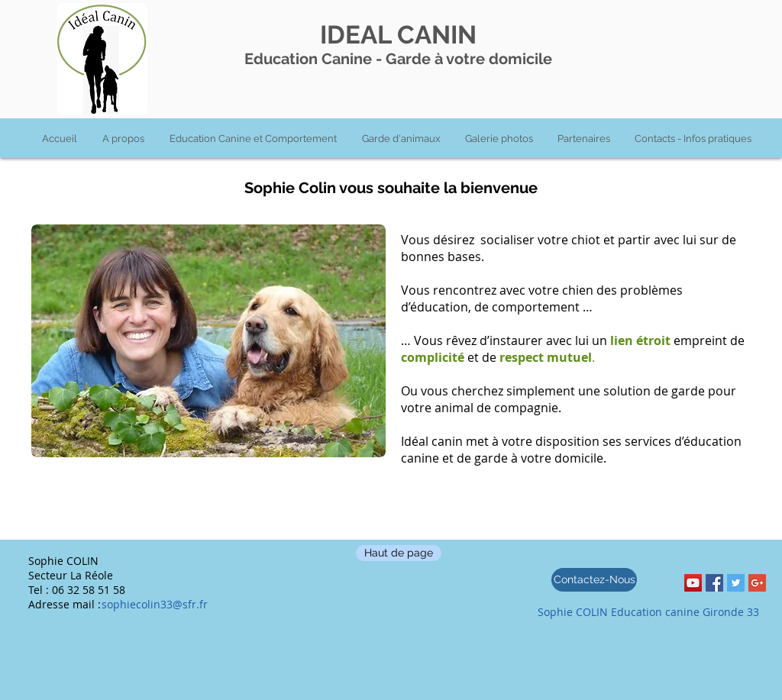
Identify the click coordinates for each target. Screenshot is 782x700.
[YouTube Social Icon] (693, 583)
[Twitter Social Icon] (736, 583)
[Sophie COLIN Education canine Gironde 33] (648, 612)
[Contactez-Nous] (594, 580)
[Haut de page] (399, 553)
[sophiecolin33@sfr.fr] (163, 604)
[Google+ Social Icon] (757, 583)
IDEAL (355, 35)
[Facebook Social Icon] (714, 583)
